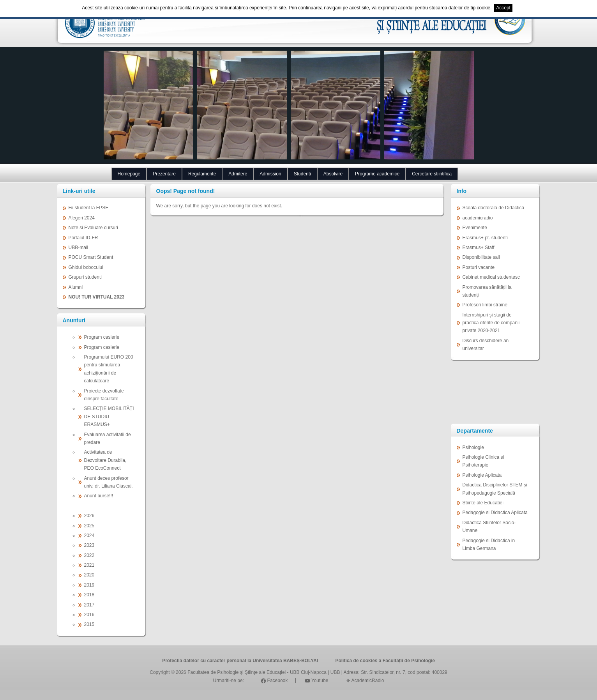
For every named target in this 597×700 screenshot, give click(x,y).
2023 (89, 545)
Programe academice (377, 174)
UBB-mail (79, 247)
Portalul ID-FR (83, 238)
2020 (89, 575)
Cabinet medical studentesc (491, 277)
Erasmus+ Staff (479, 247)
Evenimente (475, 228)
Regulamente (202, 174)
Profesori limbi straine (485, 305)
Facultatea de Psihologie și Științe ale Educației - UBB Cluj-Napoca (257, 672)
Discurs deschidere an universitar (486, 345)
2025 (89, 526)
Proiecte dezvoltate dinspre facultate (104, 395)
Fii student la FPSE (89, 208)
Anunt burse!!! (99, 496)
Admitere (238, 174)
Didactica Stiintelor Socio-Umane (489, 527)
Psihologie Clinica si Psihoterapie (483, 461)
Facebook (274, 681)
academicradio (478, 218)
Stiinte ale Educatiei (483, 503)
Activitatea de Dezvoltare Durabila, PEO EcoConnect (105, 460)
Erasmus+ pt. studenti (485, 238)
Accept (503, 8)
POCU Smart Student (91, 257)
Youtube (317, 681)
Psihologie (473, 447)
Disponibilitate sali (481, 257)
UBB (335, 672)
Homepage (129, 174)
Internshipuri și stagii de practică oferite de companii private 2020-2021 (491, 323)
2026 (89, 516)
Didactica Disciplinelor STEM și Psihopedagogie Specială (495, 489)
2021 (89, 565)
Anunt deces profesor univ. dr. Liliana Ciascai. (109, 482)
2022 (89, 555)
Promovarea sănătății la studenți (487, 291)
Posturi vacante (479, 267)
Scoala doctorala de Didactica (494, 208)
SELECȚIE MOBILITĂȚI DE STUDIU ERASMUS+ (109, 416)
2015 (89, 624)
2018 (89, 595)
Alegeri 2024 (82, 218)
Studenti (302, 174)
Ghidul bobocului (86, 267)
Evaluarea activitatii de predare (108, 438)
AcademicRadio (365, 681)
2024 (89, 536)
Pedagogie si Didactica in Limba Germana (489, 544)
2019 (89, 585)
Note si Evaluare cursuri (93, 228)
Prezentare (164, 174)
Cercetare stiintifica (432, 174)
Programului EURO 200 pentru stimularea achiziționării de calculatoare (109, 369)
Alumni (76, 287)
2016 (89, 615)
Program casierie (102, 337)
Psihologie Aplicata (482, 475)
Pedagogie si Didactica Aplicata (495, 513)
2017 (89, 605)
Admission (270, 174)
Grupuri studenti (85, 277)
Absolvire (333, 174)
